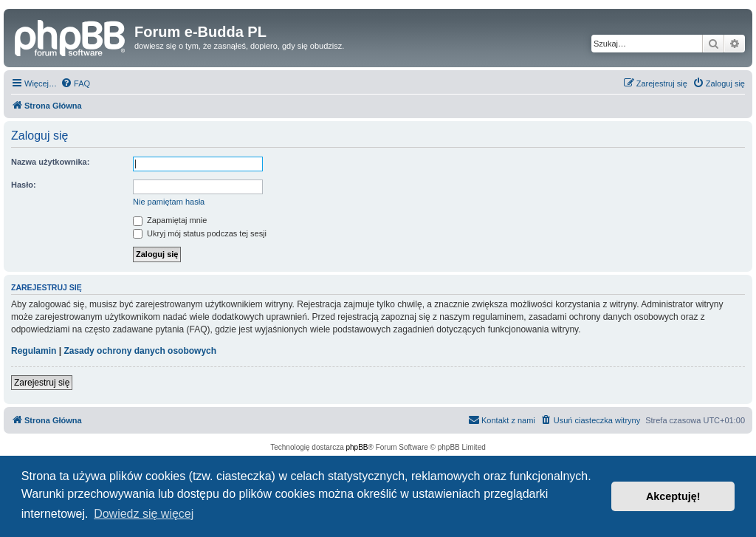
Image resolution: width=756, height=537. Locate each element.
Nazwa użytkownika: (50, 162)
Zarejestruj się (42, 383)
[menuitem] (75, 83)
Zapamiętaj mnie (170, 220)
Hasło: (24, 185)
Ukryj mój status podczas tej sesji (200, 233)
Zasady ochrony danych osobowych (140, 351)
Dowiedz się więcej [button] (144, 514)
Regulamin (34, 351)
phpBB (357, 447)
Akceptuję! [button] (673, 496)
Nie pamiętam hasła (169, 202)
